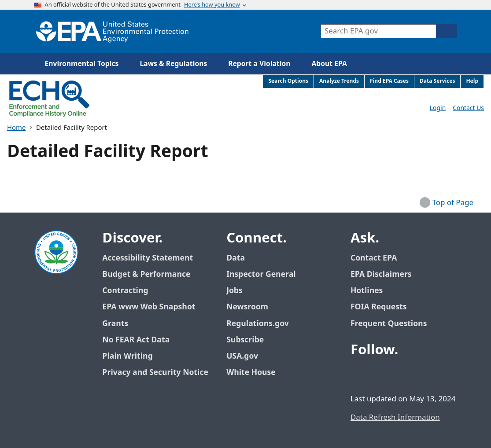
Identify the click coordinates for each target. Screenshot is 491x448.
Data (236, 258)
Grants (115, 324)
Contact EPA (374, 258)
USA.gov (247, 356)
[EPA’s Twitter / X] (380, 374)
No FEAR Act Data (136, 340)
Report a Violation (259, 64)
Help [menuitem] (472, 81)
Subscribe (245, 340)
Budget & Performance (146, 274)
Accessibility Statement (148, 258)
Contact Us (468, 108)
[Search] (447, 31)
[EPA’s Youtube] (402, 374)
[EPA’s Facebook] (359, 374)
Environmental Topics (82, 64)
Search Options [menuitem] (288, 81)
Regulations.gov (262, 324)
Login (438, 108)
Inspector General (261, 274)
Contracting (125, 291)
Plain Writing (127, 356)
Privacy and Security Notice (155, 373)
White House (256, 373)
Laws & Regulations (173, 64)
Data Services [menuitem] (437, 81)
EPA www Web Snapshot (149, 307)
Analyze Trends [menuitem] (339, 81)
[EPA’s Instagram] (423, 374)
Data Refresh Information (395, 418)
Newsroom (247, 307)
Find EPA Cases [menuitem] (389, 81)
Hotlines (367, 291)
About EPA (329, 64)
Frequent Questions (389, 324)
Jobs (234, 291)
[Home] (112, 31)
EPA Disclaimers (381, 274)
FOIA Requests (378, 307)
